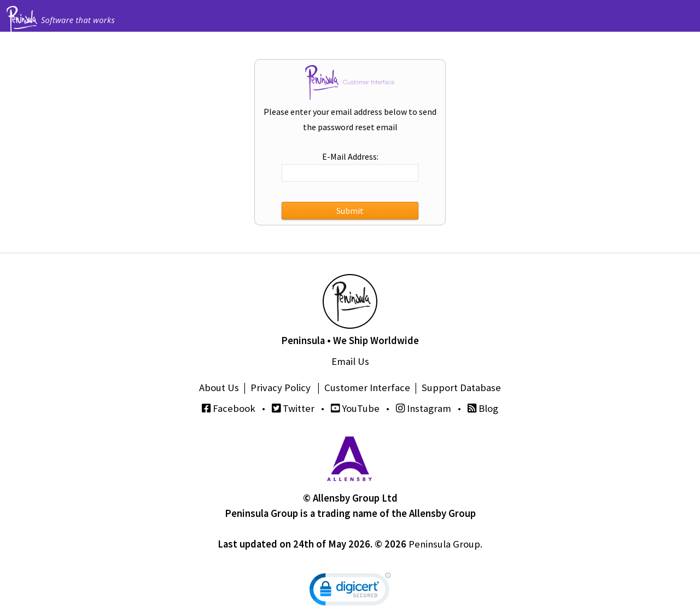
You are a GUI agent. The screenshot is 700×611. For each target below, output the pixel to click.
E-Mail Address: (350, 156)
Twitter (293, 408)
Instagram (424, 408)
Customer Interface (367, 388)
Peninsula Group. (445, 544)
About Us (219, 388)
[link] (350, 592)
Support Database (461, 388)
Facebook (229, 408)
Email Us (350, 361)
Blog (483, 408)
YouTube (355, 408)
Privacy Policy (281, 388)
